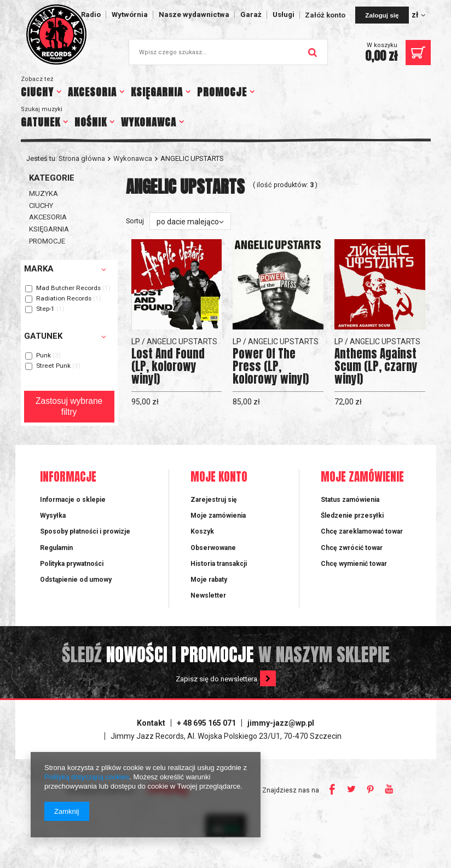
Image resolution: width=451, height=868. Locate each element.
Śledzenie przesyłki (352, 516)
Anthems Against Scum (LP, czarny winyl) (376, 366)
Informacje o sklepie (73, 500)
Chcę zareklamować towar (362, 531)
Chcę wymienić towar (354, 564)
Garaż (251, 15)
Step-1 (45, 309)
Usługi (284, 15)
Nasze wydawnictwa (194, 15)
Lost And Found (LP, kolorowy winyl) (168, 366)
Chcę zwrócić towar (352, 548)
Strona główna (82, 158)
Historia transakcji (219, 564)
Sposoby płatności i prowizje (85, 531)
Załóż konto (326, 15)
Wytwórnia (130, 15)
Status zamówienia (350, 500)
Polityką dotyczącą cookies (87, 777)
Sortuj (135, 221)
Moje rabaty (209, 580)
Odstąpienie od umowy (76, 580)
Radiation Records (64, 299)
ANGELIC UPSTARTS (182, 342)
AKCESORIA (92, 92)
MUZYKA (44, 193)
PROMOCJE (222, 92)
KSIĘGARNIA (157, 92)
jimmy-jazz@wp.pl (281, 723)
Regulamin (56, 548)
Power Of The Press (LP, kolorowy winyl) (271, 366)
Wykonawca (133, 158)
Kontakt (151, 723)
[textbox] (229, 52)
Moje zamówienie (362, 478)
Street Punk (53, 366)
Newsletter (208, 595)
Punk (44, 356)
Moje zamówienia (218, 516)
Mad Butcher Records (68, 288)
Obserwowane (213, 548)
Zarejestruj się (214, 500)
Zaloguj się (382, 15)
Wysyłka (53, 516)
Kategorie (52, 178)
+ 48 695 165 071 (206, 723)
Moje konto (219, 478)
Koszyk (202, 531)
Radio (91, 15)
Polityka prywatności (72, 564)
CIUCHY (37, 92)
